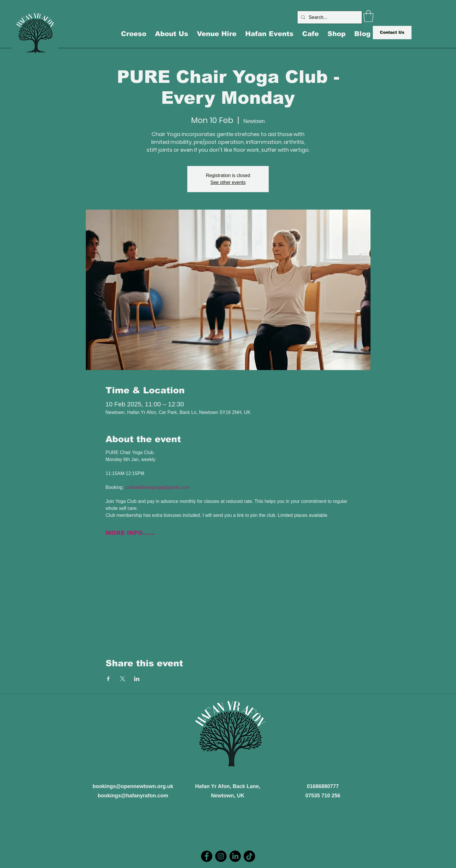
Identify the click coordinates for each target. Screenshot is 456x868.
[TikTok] (249, 856)
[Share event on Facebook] (108, 679)
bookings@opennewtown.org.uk (133, 786)
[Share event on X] (123, 679)
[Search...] (329, 17)
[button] (368, 16)
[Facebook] (207, 856)
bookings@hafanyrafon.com (133, 796)
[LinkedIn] (235, 856)
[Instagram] (221, 856)
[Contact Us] (392, 33)
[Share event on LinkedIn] (137, 679)
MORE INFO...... (130, 533)
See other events (228, 182)
